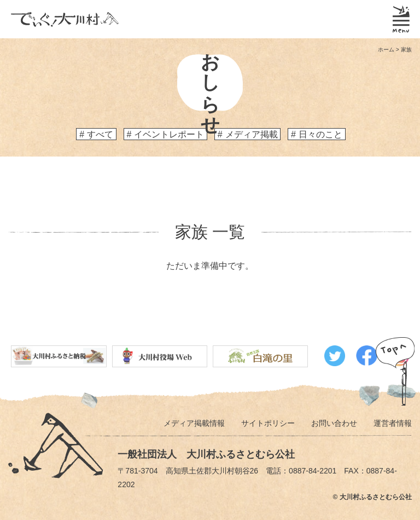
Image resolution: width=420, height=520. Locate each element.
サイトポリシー (268, 423)
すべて (100, 134)
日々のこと (320, 134)
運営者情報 (393, 423)
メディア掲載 (252, 134)
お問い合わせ (334, 423)
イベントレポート (169, 134)
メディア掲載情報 (194, 423)
